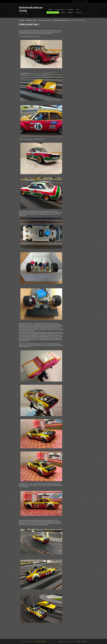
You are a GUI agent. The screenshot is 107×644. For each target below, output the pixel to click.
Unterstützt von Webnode (40, 641)
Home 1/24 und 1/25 (44, 20)
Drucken (86, 641)
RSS (80, 641)
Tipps (78, 10)
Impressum (79, 12)
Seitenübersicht (72, 641)
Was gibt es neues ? (60, 10)
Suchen (87, 2)
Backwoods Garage (53, 12)
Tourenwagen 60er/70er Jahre (61, 20)
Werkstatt (63, 12)
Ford (72, 20)
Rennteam (71, 12)
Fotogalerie (71, 10)
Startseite (50, 10)
